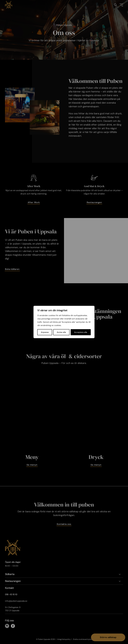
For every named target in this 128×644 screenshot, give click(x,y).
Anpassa (45, 332)
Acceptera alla (81, 332)
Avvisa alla (61, 332)
